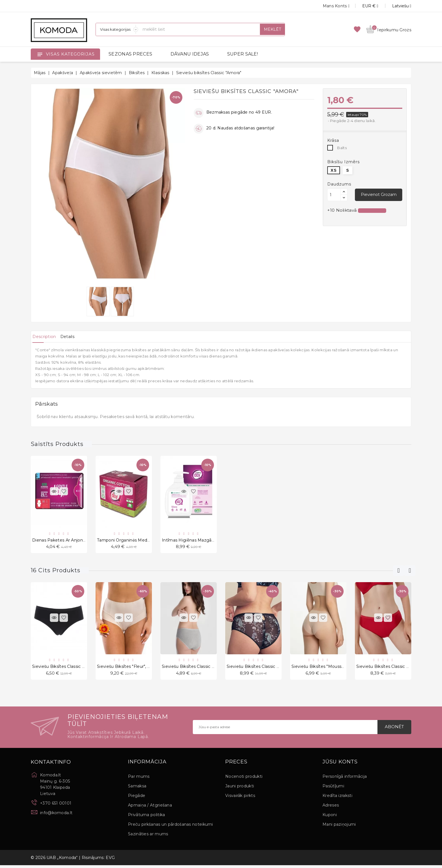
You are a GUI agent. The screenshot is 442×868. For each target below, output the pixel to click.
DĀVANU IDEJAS (190, 54)
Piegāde (137, 798)
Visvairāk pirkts (240, 798)
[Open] (40, 54)
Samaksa (137, 789)
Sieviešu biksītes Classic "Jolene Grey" (200, 668)
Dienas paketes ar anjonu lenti (65, 541)
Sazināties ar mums (148, 837)
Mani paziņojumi (339, 827)
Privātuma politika (146, 818)
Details (76, 337)
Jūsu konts (340, 765)
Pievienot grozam (378, 195)
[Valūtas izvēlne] (364, 6)
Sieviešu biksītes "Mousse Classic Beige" (333, 668)
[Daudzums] (334, 195)
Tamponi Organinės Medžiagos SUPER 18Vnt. (144, 541)
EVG (110, 860)
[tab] (47, 337)
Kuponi (330, 818)
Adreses (331, 808)
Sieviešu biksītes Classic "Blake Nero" (70, 668)
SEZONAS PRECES (130, 54)
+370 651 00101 (56, 806)
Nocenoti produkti (244, 779)
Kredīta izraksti (337, 798)
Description (47, 337)
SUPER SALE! (243, 54)
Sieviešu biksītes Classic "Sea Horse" (264, 668)
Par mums (139, 779)
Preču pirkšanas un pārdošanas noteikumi (171, 827)
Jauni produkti (240, 789)
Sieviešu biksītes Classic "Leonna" (390, 668)
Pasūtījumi (333, 789)
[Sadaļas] (117, 29)
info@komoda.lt (56, 815)
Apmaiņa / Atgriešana (150, 808)
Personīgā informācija (345, 779)
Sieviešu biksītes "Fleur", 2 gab (128, 668)
